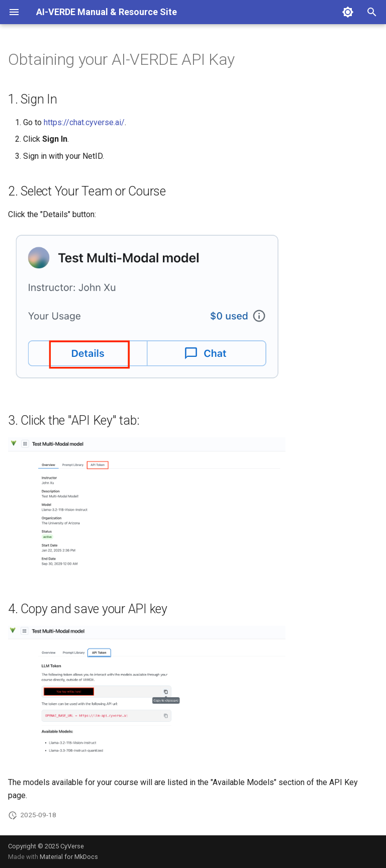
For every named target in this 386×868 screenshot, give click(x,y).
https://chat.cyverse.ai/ (84, 122)
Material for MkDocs (69, 857)
